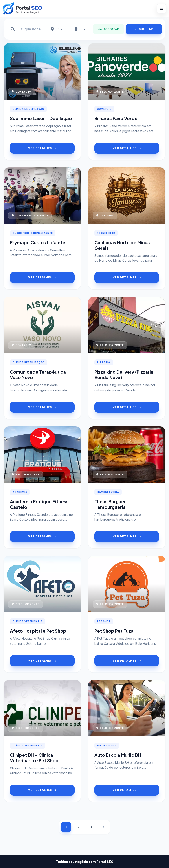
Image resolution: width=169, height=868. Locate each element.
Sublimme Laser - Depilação (41, 118)
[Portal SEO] (22, 8)
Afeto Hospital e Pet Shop (38, 631)
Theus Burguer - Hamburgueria (112, 504)
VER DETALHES (42, 148)
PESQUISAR (144, 29)
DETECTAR (109, 29)
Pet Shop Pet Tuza (114, 631)
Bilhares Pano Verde (116, 118)
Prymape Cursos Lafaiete (38, 242)
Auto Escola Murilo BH (118, 755)
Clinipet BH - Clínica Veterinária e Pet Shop (34, 758)
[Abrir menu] (162, 8)
